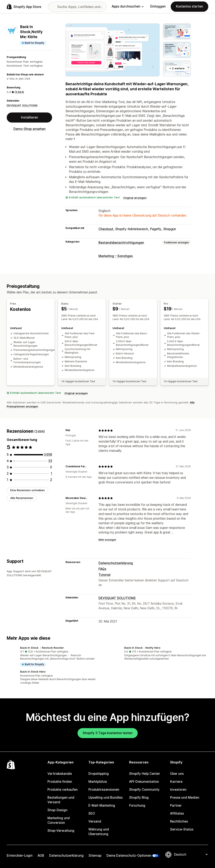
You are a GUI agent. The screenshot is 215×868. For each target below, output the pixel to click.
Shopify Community (144, 790)
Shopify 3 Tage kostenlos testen (108, 733)
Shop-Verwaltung (61, 831)
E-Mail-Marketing (102, 805)
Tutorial (104, 575)
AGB (41, 856)
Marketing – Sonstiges (116, 256)
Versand (95, 821)
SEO (92, 813)
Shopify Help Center (145, 774)
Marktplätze (98, 782)
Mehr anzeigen (107, 540)
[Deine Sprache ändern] (191, 854)
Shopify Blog (139, 798)
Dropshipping (99, 774)
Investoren (178, 790)
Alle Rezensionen (22, 498)
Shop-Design (57, 810)
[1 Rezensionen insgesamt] (51, 473)
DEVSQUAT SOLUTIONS (22, 105)
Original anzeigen (135, 198)
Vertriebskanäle (60, 774)
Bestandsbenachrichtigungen (121, 243)
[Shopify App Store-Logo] (24, 7)
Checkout (106, 229)
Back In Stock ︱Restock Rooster (42, 648)
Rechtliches (179, 821)
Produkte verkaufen (63, 790)
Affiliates (177, 813)
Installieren (29, 117)
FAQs (102, 569)
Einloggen (158, 6)
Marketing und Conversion (59, 820)
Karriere (176, 782)
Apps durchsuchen (128, 6)
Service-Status (182, 829)
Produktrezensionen (104, 790)
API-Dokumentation (144, 782)
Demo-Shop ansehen (29, 129)
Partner (176, 805)
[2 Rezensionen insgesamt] (51, 480)
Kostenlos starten (189, 6)
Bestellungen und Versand (61, 800)
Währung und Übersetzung (99, 832)
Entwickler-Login (20, 856)
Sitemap (95, 856)
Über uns (177, 774)
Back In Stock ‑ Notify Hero (142, 648)
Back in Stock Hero (33, 672)
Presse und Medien (185, 798)
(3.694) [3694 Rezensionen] (19, 92)
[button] (55, 657)
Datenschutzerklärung (116, 563)
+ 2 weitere (177, 68)
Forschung (137, 805)
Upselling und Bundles (106, 798)
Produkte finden (60, 782)
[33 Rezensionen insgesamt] (50, 461)
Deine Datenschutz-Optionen (129, 856)
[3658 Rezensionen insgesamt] (48, 455)
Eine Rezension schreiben (28, 490)
